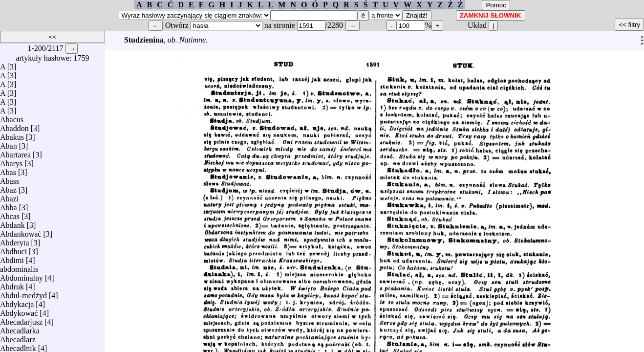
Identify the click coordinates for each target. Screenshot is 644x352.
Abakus (12, 135)
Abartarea (15, 152)
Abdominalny (21, 275)
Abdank (12, 223)
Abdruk (12, 284)
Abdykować (19, 311)
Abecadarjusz (21, 319)
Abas (8, 170)
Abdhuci (13, 249)
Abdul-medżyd (23, 293)
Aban (9, 143)
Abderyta (15, 240)
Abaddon (14, 126)
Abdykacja (17, 302)
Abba (9, 205)
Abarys (11, 161)
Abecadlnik (18, 346)
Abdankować (21, 231)
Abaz (8, 187)
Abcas (10, 214)
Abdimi (12, 258)
